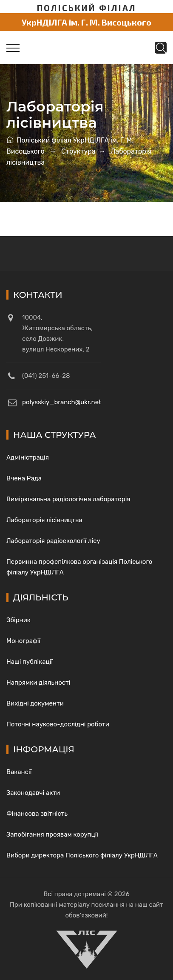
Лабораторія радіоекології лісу (53, 541)
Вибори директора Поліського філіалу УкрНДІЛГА (82, 855)
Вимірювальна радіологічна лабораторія (68, 499)
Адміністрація (28, 457)
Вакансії (19, 772)
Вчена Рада (24, 478)
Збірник (18, 620)
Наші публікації (30, 662)
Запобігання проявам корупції (52, 834)
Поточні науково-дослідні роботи (58, 724)
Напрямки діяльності (38, 683)
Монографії (23, 641)
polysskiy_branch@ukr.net (62, 402)
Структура (78, 151)
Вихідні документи (35, 703)
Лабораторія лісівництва (44, 520)
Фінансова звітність (37, 814)
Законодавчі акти (33, 793)
